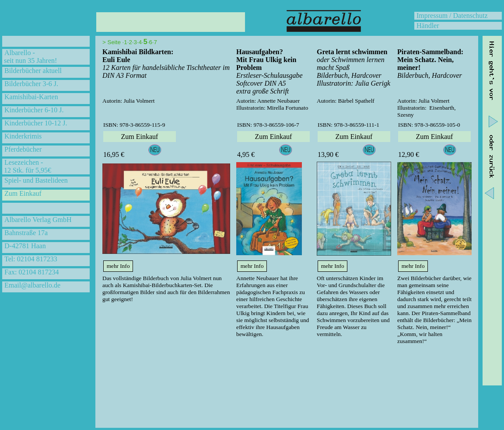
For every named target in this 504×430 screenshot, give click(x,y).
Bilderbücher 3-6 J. (31, 84)
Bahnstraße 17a (26, 233)
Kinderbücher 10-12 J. (36, 123)
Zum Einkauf (23, 193)
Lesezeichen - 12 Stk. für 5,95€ (27, 166)
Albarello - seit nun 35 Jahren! (30, 57)
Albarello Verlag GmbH (38, 220)
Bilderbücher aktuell (33, 71)
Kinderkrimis (23, 136)
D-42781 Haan (25, 246)
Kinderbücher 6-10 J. (34, 110)
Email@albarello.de (32, 285)
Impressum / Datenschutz (452, 16)
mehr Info (118, 266)
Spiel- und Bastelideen (36, 180)
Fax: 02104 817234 (31, 272)
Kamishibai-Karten (31, 97)
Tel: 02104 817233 (31, 259)
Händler (428, 26)
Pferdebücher (23, 149)
